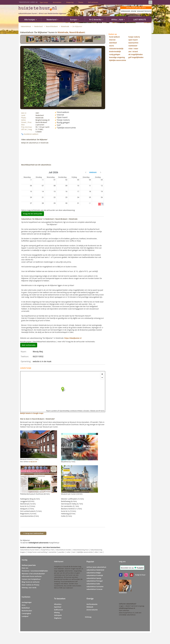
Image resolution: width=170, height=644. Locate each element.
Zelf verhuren (93, 2)
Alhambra (58, 604)
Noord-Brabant (52, 26)
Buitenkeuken (27, 611)
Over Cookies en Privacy (30, 585)
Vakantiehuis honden (63, 550)
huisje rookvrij (134, 37)
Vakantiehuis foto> (104, 78)
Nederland (38, 26)
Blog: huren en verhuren (31, 582)
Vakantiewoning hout (81, 550)
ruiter (68, 552)
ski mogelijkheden (136, 54)
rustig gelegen (115, 54)
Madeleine (123, 593)
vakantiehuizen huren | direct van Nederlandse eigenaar (42, 13)
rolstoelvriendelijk (116, 49)
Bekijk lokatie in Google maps (32, 413)
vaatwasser (133, 46)
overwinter (53, 552)
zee (101, 552)
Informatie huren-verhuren (32, 576)
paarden (62, 552)
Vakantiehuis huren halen (30, 550)
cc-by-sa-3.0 (33, 462)
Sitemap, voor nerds (29, 588)
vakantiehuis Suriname (95, 586)
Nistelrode (65, 26)
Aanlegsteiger (27, 602)
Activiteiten (57, 2)
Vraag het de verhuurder (33, 214)
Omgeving (70, 2)
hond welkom (115, 37)
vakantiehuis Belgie (94, 573)
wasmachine (133, 43)
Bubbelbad (26, 608)
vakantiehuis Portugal (95, 581)
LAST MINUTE (140, 19)
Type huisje (44, 2)
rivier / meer (133, 49)
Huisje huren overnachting (37, 552)
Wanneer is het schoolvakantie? (33, 574)
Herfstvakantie (92, 604)
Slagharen (58, 618)
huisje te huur (140, 575)
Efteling (57, 612)
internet (112, 40)
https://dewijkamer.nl (73, 338)
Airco (24, 605)
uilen (96, 552)
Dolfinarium (58, 610)
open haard (133, 40)
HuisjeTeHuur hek (47, 550)
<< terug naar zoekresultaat (33, 533)
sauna (112, 46)
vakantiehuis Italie (93, 584)
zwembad (113, 43)
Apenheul (58, 607)
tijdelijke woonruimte (85, 552)
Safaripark (58, 615)
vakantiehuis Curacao (94, 589)
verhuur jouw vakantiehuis (96, 567)
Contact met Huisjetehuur (31, 579)
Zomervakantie (92, 610)
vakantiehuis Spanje (94, 578)
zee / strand (133, 51)
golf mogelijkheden (136, 57)
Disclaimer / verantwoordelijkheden (35, 571)
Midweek (90, 607)
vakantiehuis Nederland (95, 570)
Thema (81, 2)
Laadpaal (25, 616)
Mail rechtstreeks (29, 345)
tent (74, 552)
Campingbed (26, 613)
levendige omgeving (117, 57)
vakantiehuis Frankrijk (95, 575)
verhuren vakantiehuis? (128, 604)
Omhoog (88, 617)
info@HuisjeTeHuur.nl (127, 608)
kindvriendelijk (115, 51)
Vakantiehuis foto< (22, 78)
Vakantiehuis (26, 26)
